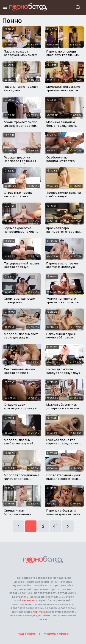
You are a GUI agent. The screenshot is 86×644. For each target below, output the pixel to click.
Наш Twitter (26, 633)
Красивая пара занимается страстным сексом (64, 231)
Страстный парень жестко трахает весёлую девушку (18, 196)
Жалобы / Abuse (56, 633)
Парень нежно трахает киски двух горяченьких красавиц (21, 90)
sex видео (28, 600)
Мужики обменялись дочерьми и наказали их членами (63, 408)
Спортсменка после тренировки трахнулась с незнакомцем (19, 304)
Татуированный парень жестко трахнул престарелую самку (22, 267)
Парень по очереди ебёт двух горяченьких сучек (64, 55)
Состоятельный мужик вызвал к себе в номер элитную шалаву (64, 479)
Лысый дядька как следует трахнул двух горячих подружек (63, 373)
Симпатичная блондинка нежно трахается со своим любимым (19, 516)
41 (55, 526)
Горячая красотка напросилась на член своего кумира (20, 231)
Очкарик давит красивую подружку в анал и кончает (20, 408)
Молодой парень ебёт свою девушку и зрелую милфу (21, 337)
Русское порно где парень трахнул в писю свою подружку (64, 443)
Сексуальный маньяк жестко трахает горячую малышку (20, 373)
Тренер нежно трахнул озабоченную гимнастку (64, 196)
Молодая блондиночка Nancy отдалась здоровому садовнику (22, 479)
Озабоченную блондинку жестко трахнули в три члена (63, 161)
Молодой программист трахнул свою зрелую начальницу (64, 90)
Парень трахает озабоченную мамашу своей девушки (20, 55)
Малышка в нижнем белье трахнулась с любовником (61, 125)
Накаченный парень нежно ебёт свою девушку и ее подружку (64, 337)
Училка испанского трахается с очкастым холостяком (64, 302)
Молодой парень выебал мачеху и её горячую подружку (19, 443)
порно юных (60, 585)
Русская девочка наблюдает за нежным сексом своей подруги (21, 161)
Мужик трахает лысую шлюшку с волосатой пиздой (21, 125)
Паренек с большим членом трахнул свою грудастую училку (63, 514)
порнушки (39, 612)
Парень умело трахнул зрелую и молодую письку (63, 267)
